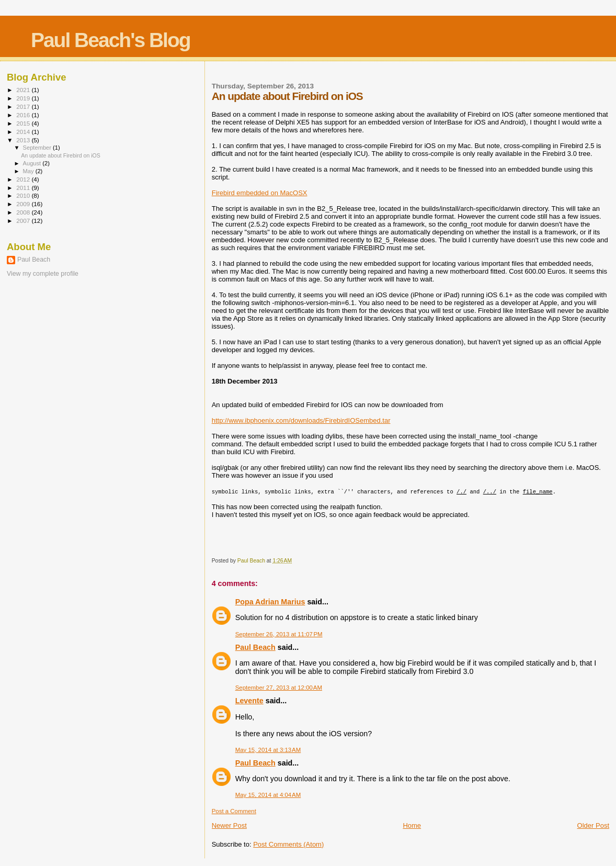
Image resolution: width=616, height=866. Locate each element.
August (33, 163)
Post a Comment (234, 811)
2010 (24, 195)
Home (412, 825)
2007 (24, 221)
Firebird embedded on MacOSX (260, 193)
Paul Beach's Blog (111, 40)
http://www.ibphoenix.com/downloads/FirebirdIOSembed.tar (301, 420)
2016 (24, 115)
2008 (24, 212)
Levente (249, 701)
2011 (24, 188)
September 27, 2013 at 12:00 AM (279, 688)
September (38, 148)
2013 (24, 140)
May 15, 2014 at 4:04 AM (268, 795)
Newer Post (229, 825)
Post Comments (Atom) (288, 844)
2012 (24, 179)
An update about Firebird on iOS (61, 155)
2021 (24, 90)
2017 (24, 106)
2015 (24, 123)
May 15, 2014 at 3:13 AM (268, 750)
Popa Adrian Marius (270, 602)
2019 (24, 98)
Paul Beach (255, 647)
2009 (24, 204)
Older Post (593, 825)
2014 (24, 132)
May (29, 171)
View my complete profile (43, 274)
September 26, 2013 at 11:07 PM (279, 634)
